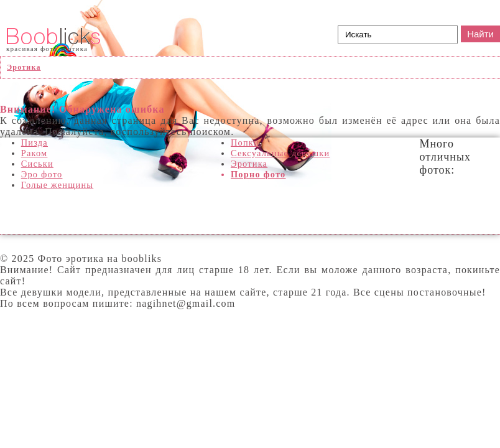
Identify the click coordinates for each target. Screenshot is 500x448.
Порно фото (258, 174)
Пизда (35, 142)
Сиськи (37, 164)
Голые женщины (58, 185)
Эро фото (42, 174)
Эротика (249, 164)
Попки (245, 142)
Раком (35, 153)
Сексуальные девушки (280, 153)
